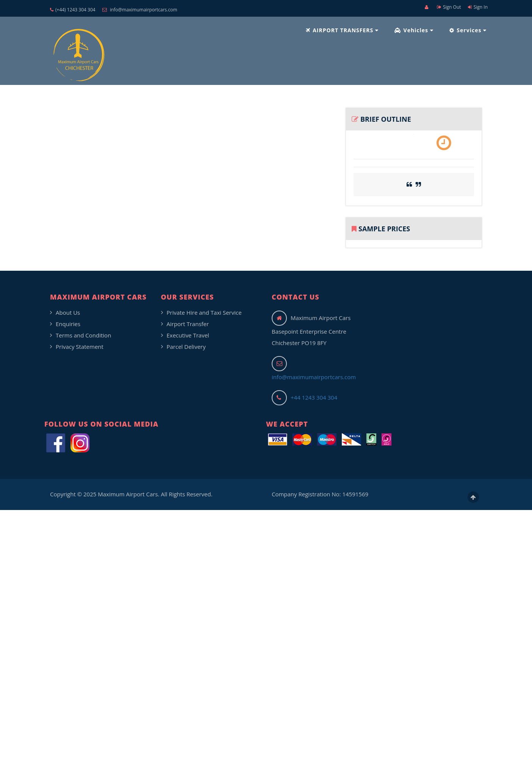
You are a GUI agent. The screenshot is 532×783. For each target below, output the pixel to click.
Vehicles (414, 30)
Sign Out (449, 7)
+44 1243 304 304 (314, 397)
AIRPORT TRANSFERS (342, 30)
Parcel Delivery (186, 347)
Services (468, 30)
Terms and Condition (83, 335)
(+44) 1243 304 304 (73, 10)
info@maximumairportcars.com (140, 10)
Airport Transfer (188, 324)
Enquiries (68, 324)
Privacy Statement (80, 347)
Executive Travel (188, 335)
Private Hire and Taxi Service (204, 312)
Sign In (478, 7)
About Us (68, 312)
